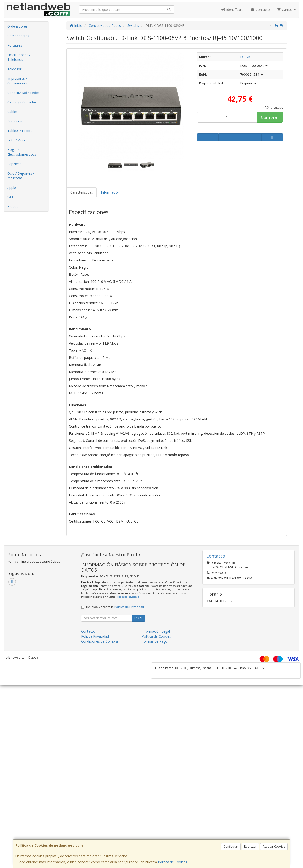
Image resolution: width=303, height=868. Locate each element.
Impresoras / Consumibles (17, 81)
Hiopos (13, 207)
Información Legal (156, 631)
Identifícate (232, 10)
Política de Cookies (172, 862)
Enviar (138, 618)
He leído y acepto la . (115, 607)
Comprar (270, 117)
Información (110, 192)
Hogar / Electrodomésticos (22, 152)
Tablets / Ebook (19, 131)
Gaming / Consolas (22, 102)
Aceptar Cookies (274, 847)
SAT (10, 197)
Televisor (14, 69)
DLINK (245, 57)
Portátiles (15, 45)
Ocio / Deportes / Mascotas (21, 176)
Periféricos (16, 121)
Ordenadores (17, 26)
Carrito (286, 10)
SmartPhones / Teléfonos (19, 57)
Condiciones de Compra (99, 641)
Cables (12, 112)
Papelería (14, 164)
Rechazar (250, 847)
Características (82, 192)
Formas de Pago (155, 641)
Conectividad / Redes (23, 93)
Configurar (231, 847)
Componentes (18, 36)
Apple (12, 188)
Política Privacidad (95, 636)
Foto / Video (17, 140)
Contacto (260, 10)
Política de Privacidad (127, 597)
